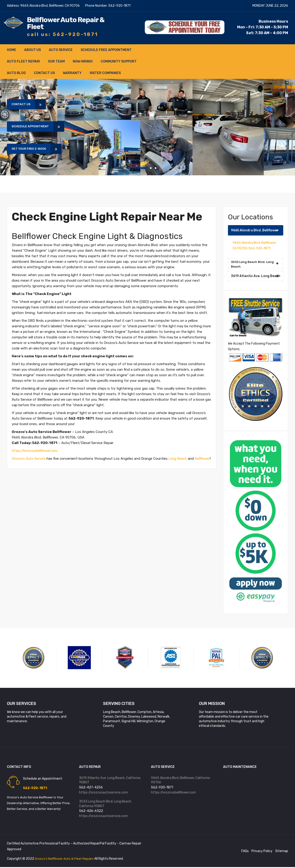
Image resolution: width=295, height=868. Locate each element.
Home (12, 50)
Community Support (119, 61)
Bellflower (19, 464)
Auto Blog (16, 73)
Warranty (72, 73)
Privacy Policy (262, 852)
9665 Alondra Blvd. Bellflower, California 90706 (180, 780)
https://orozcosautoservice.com (103, 793)
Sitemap (282, 852)
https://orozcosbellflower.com (36, 451)
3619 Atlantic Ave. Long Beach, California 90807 (110, 780)
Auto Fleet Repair (23, 61)
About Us (32, 50)
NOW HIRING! (83, 61)
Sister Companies (105, 73)
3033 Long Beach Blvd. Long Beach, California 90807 (105, 804)
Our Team (56, 61)
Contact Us (44, 73)
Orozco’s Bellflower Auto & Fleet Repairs (65, 860)
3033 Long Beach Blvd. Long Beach (255, 264)
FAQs (245, 852)
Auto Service (61, 50)
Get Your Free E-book (32, 150)
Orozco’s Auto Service (29, 459)
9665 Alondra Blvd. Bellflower (255, 230)
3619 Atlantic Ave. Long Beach (256, 276)
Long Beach (179, 459)
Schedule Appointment (34, 127)
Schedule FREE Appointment (106, 50)
